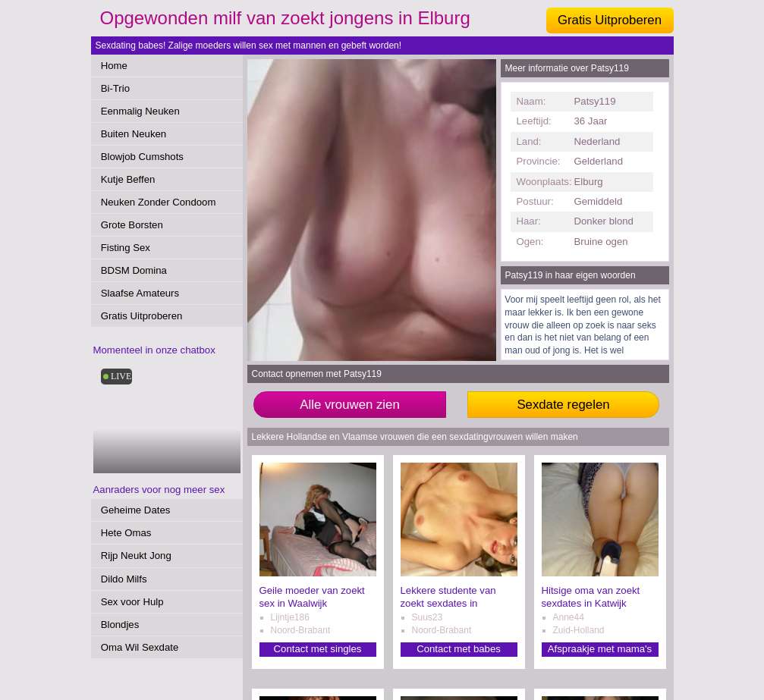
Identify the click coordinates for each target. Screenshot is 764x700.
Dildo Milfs (124, 579)
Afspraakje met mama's (600, 649)
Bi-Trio (115, 88)
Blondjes (120, 625)
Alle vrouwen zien (350, 405)
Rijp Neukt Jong (136, 556)
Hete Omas (126, 533)
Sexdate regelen (563, 405)
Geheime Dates (136, 510)
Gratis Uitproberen (610, 20)
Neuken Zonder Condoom (159, 202)
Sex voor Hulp (132, 602)
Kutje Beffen (128, 179)
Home (114, 66)
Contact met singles (318, 649)
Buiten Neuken (134, 134)
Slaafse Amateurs (140, 293)
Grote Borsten (132, 225)
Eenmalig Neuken (140, 111)
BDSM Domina (134, 270)
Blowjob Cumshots (142, 157)
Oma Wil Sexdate (140, 647)
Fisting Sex (126, 248)
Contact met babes (459, 649)
